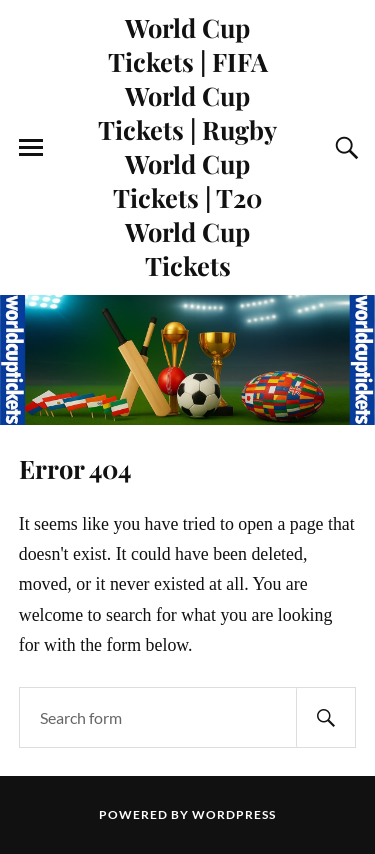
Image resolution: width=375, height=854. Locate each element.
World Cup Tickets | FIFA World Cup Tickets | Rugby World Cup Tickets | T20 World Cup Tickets (187, 146)
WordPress (234, 814)
